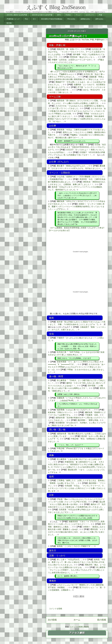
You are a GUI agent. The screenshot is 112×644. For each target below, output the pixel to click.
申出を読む (71, 19)
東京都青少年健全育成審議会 (52, 19)
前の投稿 (102, 620)
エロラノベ (90, 15)
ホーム (77, 620)
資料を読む (99, 19)
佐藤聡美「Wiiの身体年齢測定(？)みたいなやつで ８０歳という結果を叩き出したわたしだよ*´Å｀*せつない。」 (77, 119)
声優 (100, 15)
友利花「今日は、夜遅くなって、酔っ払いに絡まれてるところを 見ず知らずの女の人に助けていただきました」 (76, 562)
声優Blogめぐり (101, 40)
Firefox (68, 15)
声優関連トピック (13, 19)
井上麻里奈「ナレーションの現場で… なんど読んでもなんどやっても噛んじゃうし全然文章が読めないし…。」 (77, 570)
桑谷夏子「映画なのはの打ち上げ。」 (73, 166)
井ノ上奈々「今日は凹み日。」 (70, 560)
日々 (35, 19)
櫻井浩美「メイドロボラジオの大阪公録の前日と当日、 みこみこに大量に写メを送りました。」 (77, 532)
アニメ (78, 15)
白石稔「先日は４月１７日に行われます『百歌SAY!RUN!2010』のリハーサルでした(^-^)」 (77, 147)
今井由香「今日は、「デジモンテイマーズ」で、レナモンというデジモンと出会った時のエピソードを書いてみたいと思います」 (77, 488)
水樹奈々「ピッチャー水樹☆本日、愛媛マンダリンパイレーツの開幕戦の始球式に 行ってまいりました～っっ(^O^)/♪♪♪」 (76, 207)
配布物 (9, 23)
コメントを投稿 (56, 609)
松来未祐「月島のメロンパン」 (61, 412)
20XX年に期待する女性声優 (17, 15)
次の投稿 (52, 620)
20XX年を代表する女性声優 (42, 15)
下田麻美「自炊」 (92, 415)
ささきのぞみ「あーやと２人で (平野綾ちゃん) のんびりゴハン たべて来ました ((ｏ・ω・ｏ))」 (77, 367)
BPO (59, 15)
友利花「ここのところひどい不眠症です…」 (76, 546)
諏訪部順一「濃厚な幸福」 (89, 420)
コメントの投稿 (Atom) (79, 627)
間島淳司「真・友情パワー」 (69, 49)
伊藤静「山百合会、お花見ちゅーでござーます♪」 (73, 60)
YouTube (85, 40)
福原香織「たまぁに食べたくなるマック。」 (76, 410)
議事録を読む (85, 19)
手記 (26, 19)
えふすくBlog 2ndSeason (56, 7)
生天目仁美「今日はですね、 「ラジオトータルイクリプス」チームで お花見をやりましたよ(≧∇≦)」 (76, 52)
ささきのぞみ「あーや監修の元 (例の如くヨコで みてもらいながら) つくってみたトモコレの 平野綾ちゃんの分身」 (77, 111)
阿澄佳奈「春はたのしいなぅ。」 (84, 57)
